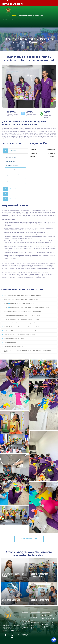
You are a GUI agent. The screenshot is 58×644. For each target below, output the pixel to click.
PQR (33, 625)
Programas (14, 16)
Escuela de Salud (25, 624)
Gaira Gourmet (35, 623)
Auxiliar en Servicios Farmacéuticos (39, 575)
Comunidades (39, 16)
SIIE (32, 620)
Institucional (22, 16)
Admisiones (31, 16)
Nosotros (25, 615)
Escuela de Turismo (25, 631)
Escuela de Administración (26, 621)
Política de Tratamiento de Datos (36, 629)
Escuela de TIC (25, 628)
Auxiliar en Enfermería (40, 600)
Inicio (8, 16)
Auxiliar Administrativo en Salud (13, 575)
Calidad (24, 618)
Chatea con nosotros (48, 112)
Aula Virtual (34, 618)
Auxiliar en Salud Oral (11, 600)
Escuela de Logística (25, 635)
